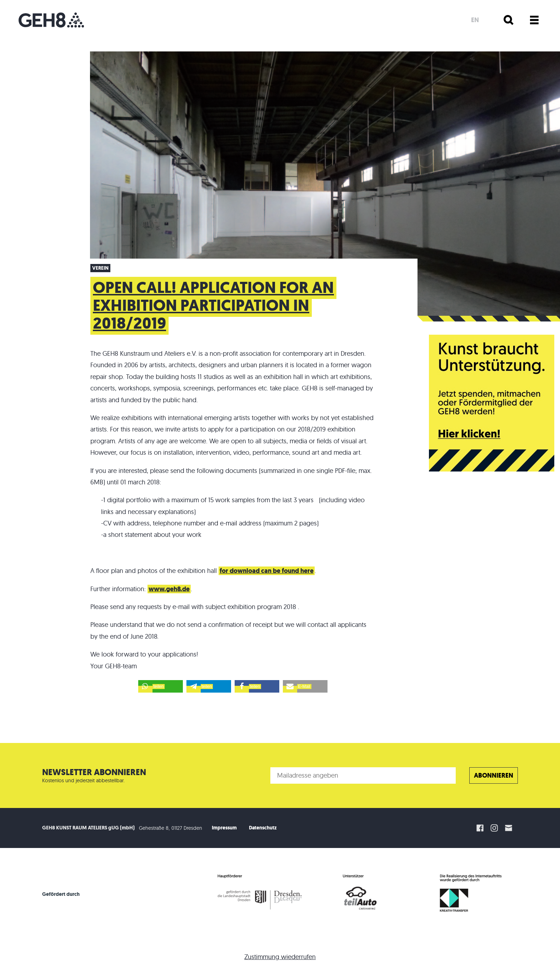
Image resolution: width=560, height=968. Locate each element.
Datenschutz (263, 828)
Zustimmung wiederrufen (280, 957)
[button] (161, 686)
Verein (100, 268)
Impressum (224, 828)
